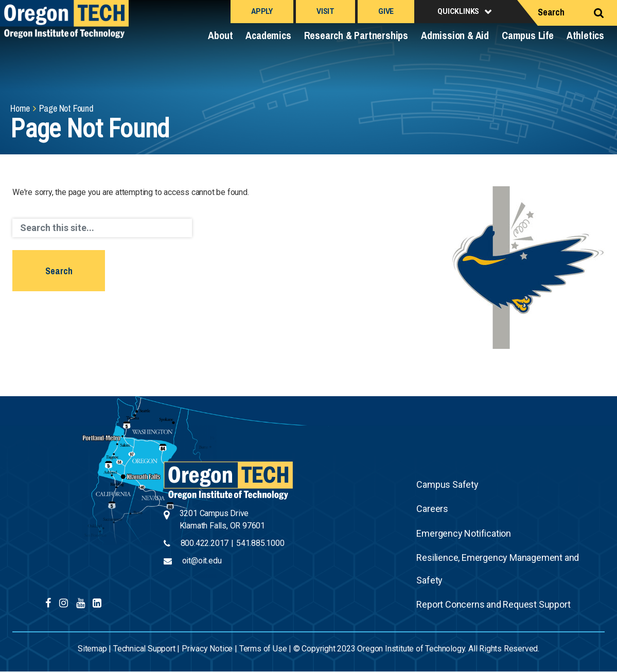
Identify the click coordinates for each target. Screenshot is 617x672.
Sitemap (92, 649)
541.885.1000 (260, 543)
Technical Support (144, 649)
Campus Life (528, 35)
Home (20, 108)
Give (386, 11)
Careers (432, 509)
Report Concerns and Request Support (493, 604)
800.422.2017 (205, 543)
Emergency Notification (464, 533)
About (220, 35)
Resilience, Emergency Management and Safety (498, 569)
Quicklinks (458, 11)
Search (551, 12)
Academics (268, 35)
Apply (262, 11)
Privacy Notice (207, 649)
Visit (325, 11)
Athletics (585, 35)
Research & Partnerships (356, 35)
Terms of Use (263, 649)
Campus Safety (447, 484)
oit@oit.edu (202, 561)
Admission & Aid (455, 35)
